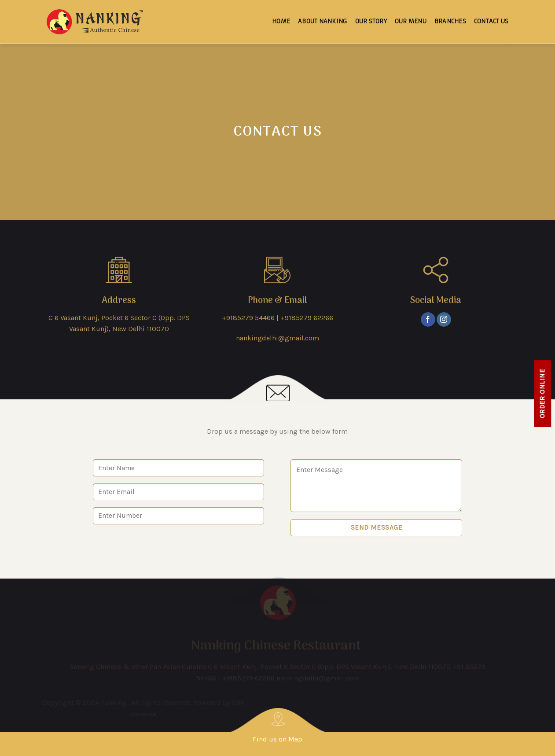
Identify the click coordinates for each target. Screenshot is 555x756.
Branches (450, 17)
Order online (542, 393)
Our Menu (411, 17)
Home (281, 17)
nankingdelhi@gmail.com (277, 338)
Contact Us (491, 17)
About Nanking (322, 17)
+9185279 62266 (307, 318)
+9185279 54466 (248, 318)
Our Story (371, 17)
